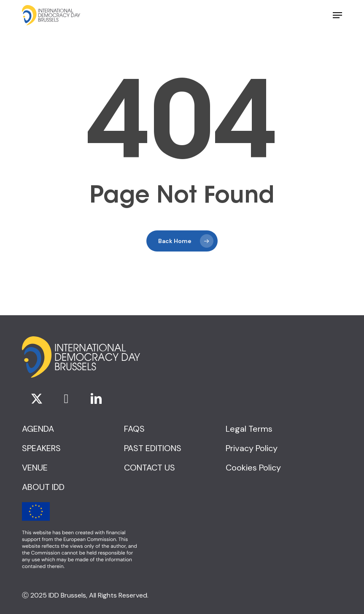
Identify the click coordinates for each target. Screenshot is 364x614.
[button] (337, 15)
